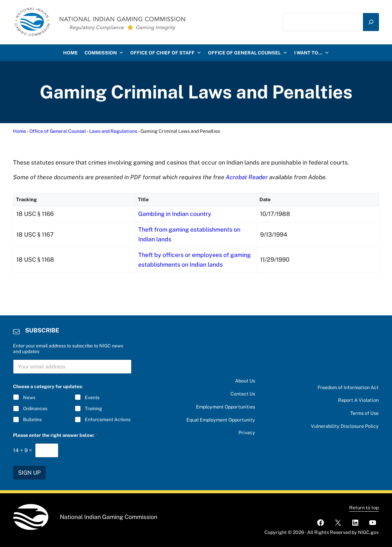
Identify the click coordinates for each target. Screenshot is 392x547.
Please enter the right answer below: (55, 435)
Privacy (247, 433)
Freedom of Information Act (348, 387)
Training (93, 408)
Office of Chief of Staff (166, 53)
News (29, 397)
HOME (70, 53)
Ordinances (35, 408)
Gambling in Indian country (175, 214)
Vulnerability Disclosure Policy (345, 426)
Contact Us (243, 394)
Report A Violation (358, 400)
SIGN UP (29, 473)
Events (92, 397)
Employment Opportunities (226, 407)
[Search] (371, 22)
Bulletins (32, 420)
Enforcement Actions (108, 420)
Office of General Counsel (248, 53)
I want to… (312, 53)
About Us (245, 381)
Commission (104, 53)
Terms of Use (364, 413)
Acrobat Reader (247, 177)
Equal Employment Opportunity (221, 420)
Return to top (364, 508)
